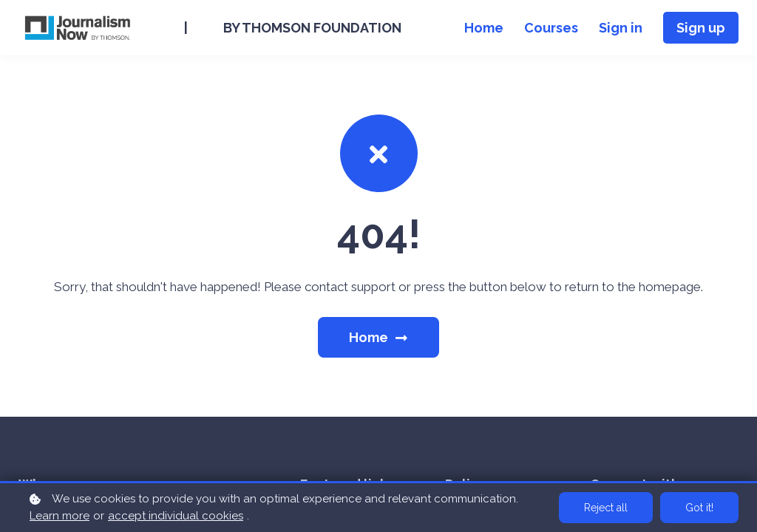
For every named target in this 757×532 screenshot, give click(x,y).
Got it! (699, 508)
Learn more (60, 516)
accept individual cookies (176, 516)
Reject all (606, 508)
